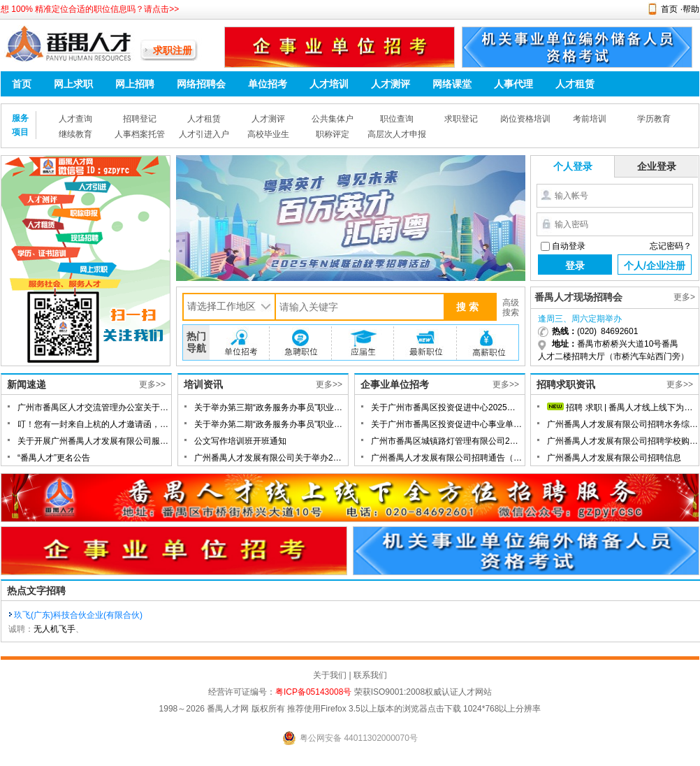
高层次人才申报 (397, 134)
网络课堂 (452, 84)
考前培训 (590, 119)
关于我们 (330, 675)
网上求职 (73, 84)
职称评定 (333, 134)
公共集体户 (333, 119)
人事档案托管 (140, 134)
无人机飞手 (54, 629)
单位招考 (268, 84)
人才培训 (329, 84)
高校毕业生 (268, 134)
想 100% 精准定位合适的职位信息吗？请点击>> (90, 9)
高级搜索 (511, 308)
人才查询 (75, 119)
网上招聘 (135, 84)
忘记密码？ (671, 246)
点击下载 (444, 709)
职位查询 (397, 119)
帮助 (691, 9)
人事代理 (513, 84)
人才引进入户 (204, 134)
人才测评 (391, 84)
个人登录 (573, 166)
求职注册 (173, 50)
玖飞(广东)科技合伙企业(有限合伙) (78, 615)
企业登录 (657, 166)
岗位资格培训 (525, 119)
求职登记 (461, 119)
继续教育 (75, 134)
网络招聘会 (201, 84)
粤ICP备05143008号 (313, 692)
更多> (684, 297)
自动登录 (569, 246)
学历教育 (654, 119)
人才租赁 (575, 84)
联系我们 (370, 675)
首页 (669, 9)
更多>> (152, 384)
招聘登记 (140, 119)
